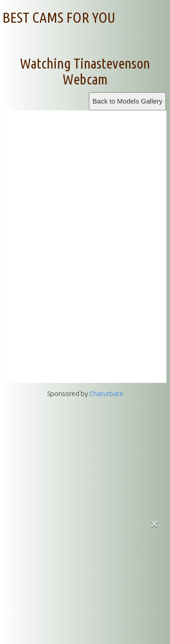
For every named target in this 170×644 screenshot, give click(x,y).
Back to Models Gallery (127, 101)
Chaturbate (106, 394)
